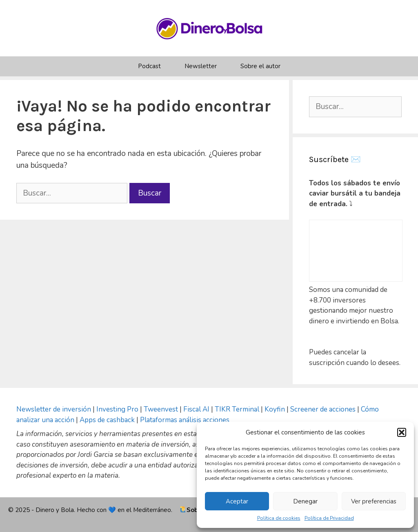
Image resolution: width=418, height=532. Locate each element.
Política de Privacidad (329, 518)
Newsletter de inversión (54, 409)
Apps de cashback (107, 420)
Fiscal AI (197, 409)
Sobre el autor (260, 66)
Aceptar (237, 501)
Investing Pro (117, 409)
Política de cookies (279, 518)
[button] (402, 432)
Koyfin (275, 409)
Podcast (149, 66)
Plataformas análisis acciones (185, 420)
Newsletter (201, 66)
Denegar (305, 501)
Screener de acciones (323, 409)
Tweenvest (162, 409)
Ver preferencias (374, 501)
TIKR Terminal (237, 409)
